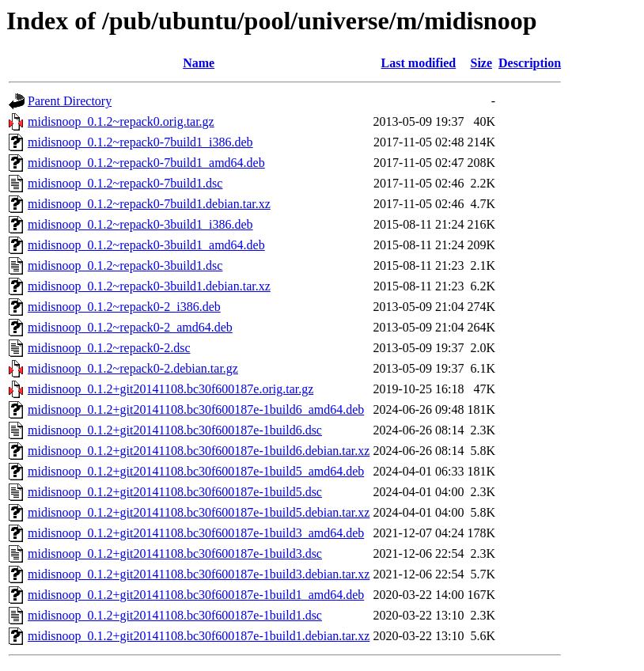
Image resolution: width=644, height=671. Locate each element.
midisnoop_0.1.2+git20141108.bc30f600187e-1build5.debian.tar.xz (199, 512)
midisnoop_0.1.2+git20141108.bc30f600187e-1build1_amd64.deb (196, 595)
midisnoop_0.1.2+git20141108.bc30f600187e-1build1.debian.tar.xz (199, 636)
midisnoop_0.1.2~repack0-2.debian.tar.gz (133, 368)
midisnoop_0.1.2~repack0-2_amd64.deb (130, 327)
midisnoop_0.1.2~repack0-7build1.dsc (125, 183)
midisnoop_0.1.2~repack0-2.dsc (109, 348)
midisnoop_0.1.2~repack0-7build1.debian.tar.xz (149, 204)
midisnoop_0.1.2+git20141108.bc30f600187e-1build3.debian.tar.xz (199, 574)
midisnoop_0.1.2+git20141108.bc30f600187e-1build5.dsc (175, 492)
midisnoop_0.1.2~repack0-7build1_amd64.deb (146, 163)
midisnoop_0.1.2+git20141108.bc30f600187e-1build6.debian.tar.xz (199, 451)
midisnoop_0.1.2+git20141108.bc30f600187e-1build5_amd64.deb (196, 471)
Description (530, 63)
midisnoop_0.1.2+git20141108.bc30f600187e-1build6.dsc (175, 430)
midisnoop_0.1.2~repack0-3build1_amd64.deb (146, 245)
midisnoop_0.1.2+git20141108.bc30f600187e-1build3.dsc (175, 553)
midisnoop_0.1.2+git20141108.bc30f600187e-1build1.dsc (175, 615)
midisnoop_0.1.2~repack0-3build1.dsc (125, 265)
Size (481, 63)
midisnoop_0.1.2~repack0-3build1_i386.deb (140, 224)
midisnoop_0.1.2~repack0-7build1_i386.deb (140, 142)
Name (199, 63)
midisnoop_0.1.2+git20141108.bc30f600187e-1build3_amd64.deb (196, 533)
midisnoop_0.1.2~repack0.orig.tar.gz (121, 121)
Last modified (419, 63)
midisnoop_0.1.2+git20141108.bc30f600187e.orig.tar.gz (170, 389)
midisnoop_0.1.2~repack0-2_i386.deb (124, 307)
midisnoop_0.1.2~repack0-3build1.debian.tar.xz (149, 286)
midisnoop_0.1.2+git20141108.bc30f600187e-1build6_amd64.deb (196, 409)
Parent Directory (70, 101)
